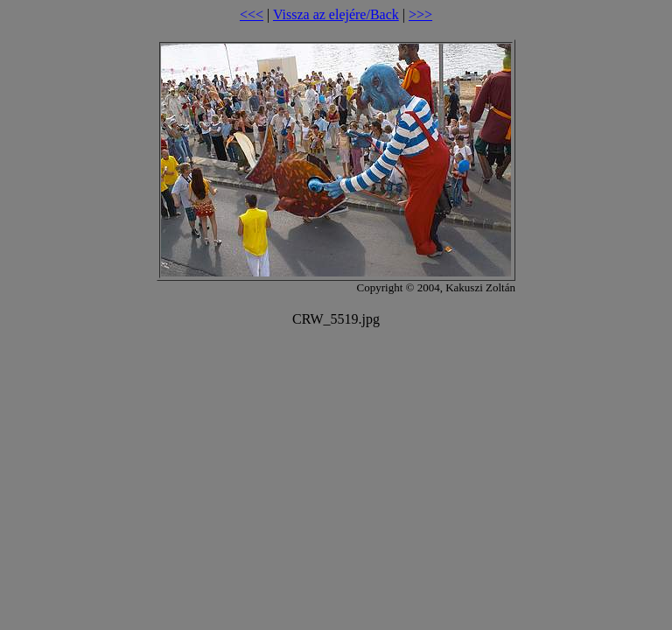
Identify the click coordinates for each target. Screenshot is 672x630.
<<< (252, 14)
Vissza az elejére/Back (336, 14)
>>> (420, 14)
